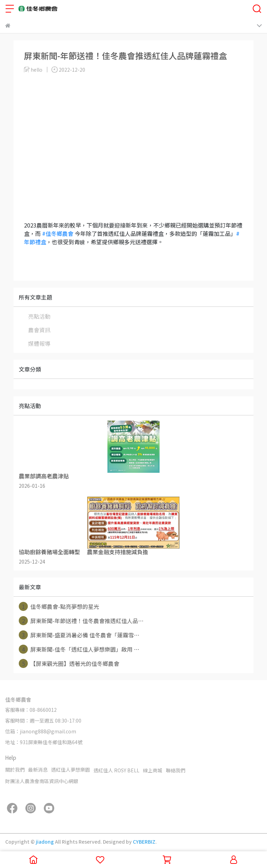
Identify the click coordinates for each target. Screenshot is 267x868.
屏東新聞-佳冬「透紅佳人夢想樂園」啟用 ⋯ (79, 649)
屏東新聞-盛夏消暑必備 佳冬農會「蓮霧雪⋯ (79, 635)
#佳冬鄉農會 (58, 233)
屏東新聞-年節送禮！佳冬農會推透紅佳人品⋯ (81, 621)
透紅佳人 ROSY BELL (116, 770)
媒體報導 (39, 343)
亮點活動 (39, 316)
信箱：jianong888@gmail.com (41, 731)
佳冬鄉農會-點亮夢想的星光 (59, 606)
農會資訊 (39, 330)
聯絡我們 (176, 770)
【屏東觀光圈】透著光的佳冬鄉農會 (69, 663)
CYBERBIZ (144, 842)
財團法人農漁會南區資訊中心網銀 (42, 781)
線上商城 (153, 770)
